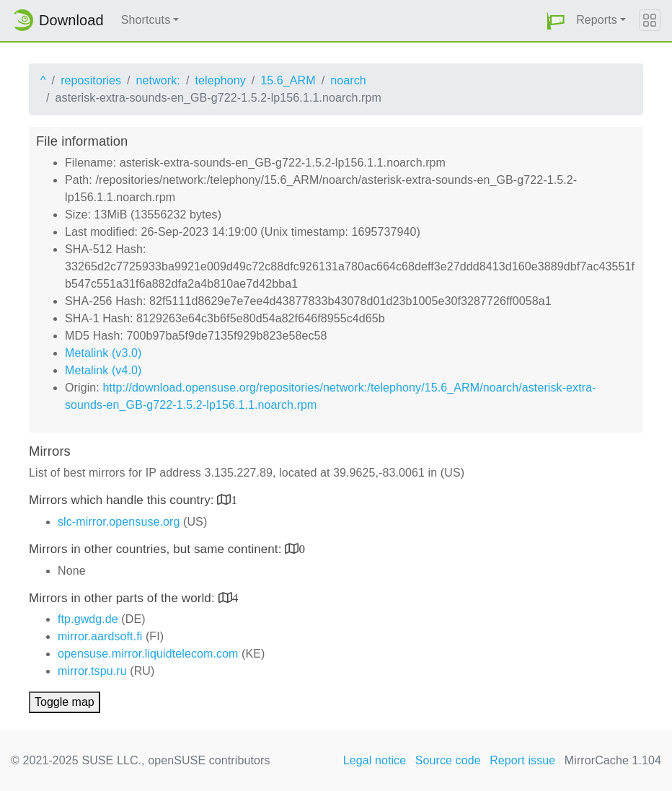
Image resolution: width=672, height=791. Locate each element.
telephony (220, 80)
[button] (556, 21)
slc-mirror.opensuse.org (119, 522)
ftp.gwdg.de (88, 619)
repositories (91, 80)
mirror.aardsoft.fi (100, 636)
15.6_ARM (288, 80)
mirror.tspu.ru (92, 671)
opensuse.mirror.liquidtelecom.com (148, 654)
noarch (348, 80)
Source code (448, 760)
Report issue (522, 760)
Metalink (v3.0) (103, 353)
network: (158, 80)
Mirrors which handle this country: (123, 500)
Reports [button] (597, 20)
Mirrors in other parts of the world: (124, 598)
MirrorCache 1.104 (613, 760)
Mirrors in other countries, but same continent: (157, 549)
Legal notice (375, 760)
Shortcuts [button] (146, 20)
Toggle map (65, 702)
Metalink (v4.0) (103, 370)
